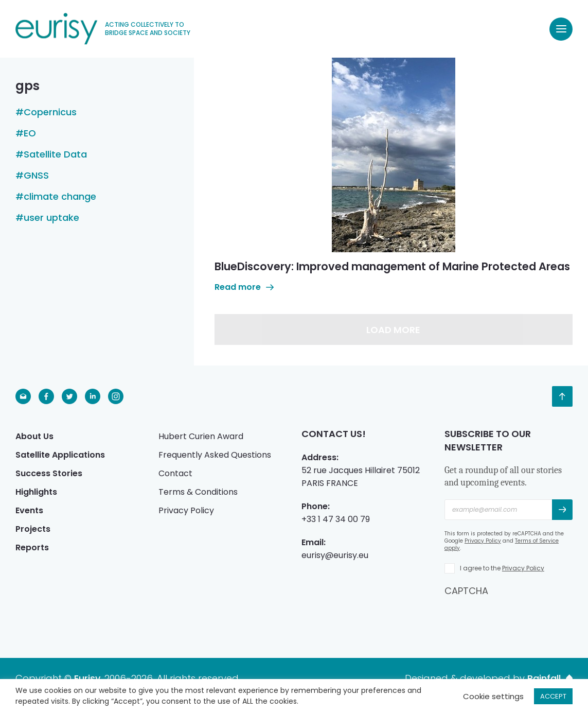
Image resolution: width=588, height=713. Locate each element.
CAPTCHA (466, 591)
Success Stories (49, 473)
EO (30, 133)
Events (29, 510)
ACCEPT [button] (553, 696)
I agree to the (502, 568)
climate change (60, 197)
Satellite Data (55, 154)
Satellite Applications (60, 455)
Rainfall (550, 679)
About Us (34, 436)
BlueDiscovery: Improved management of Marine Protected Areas (392, 266)
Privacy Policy (186, 510)
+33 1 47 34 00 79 (336, 519)
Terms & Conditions (198, 492)
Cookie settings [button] (493, 696)
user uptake (51, 218)
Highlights (36, 492)
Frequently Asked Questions (215, 455)
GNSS (36, 176)
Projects (33, 529)
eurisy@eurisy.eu (335, 555)
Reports (32, 547)
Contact (175, 473)
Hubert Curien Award (201, 436)
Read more (244, 287)
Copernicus (50, 112)
